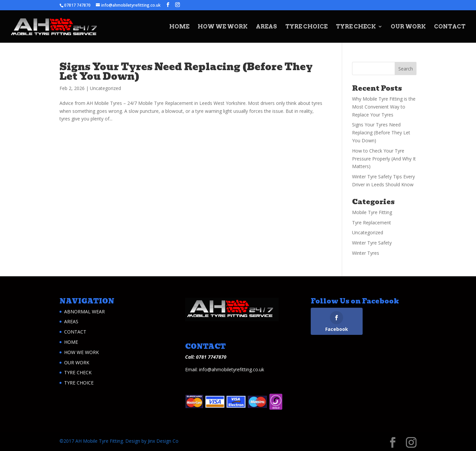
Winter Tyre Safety (372, 243)
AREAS (266, 27)
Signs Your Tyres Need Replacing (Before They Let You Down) (186, 71)
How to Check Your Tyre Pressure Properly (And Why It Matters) (384, 159)
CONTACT (450, 27)
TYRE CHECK (356, 27)
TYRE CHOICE (306, 27)
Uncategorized (105, 88)
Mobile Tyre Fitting (372, 212)
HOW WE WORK (223, 27)
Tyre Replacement (372, 223)
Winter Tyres (366, 253)
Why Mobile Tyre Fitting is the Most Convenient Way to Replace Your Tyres (384, 107)
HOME (179, 27)
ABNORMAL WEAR (84, 312)
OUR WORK (408, 27)
